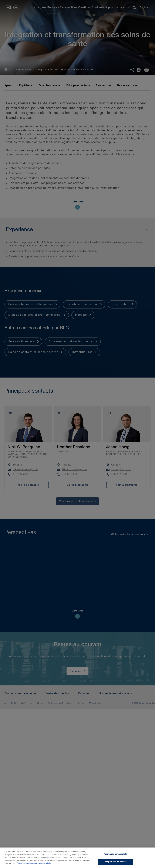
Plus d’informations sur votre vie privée (34, 863)
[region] (77, 858)
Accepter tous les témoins (115, 862)
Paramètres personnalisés (115, 854)
